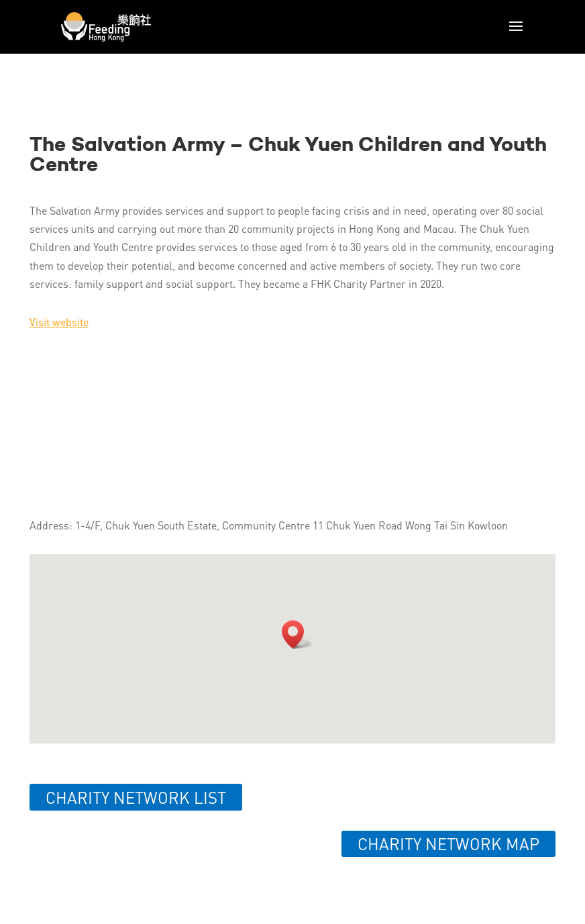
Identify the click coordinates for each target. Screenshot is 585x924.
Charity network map (448, 844)
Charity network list (136, 798)
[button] (297, 634)
